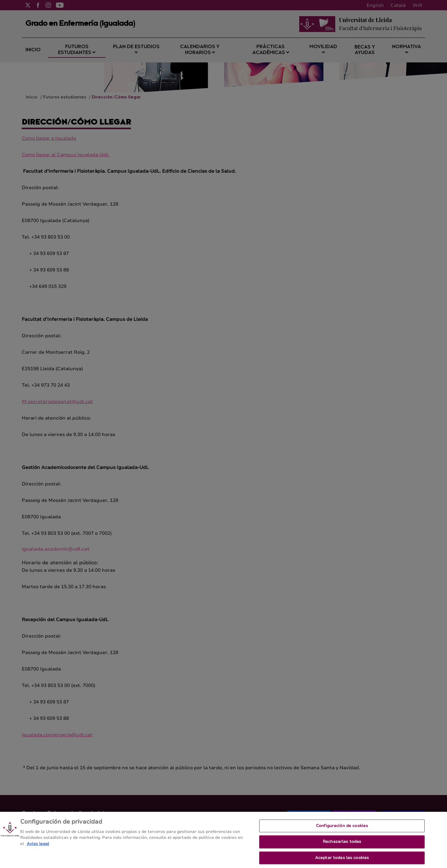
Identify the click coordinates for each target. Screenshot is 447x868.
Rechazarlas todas (342, 846)
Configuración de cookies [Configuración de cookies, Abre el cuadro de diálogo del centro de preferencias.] (342, 829)
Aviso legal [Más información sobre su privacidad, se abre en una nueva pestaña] (38, 848)
